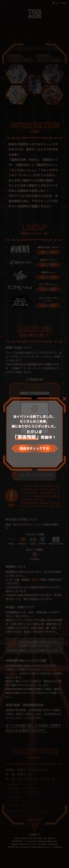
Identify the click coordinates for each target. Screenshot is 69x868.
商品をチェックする (34, 448)
